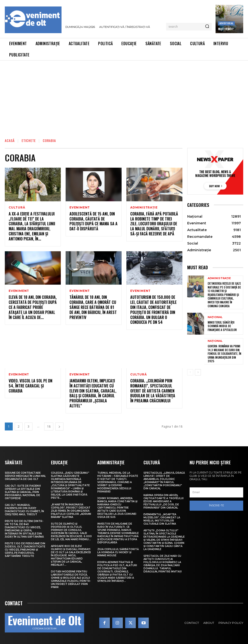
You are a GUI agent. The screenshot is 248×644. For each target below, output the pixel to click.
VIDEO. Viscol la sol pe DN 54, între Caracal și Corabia (31, 386)
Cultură (17, 208)
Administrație (144, 208)
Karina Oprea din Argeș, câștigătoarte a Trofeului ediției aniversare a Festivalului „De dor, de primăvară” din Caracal (164, 501)
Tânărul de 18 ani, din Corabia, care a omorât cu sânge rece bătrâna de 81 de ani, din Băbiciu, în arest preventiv (93, 307)
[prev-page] (190, 372)
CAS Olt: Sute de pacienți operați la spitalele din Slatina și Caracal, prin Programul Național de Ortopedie (23, 492)
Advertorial (226, 23)
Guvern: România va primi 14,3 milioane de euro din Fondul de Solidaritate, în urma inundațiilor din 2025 (224, 353)
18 (49, 426)
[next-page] (59, 426)
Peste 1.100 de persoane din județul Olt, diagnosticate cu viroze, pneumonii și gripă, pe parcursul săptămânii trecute (25, 550)
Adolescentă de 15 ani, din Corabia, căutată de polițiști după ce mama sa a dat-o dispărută (93, 221)
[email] (216, 492)
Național (215, 317)
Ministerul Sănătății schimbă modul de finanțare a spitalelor (222, 326)
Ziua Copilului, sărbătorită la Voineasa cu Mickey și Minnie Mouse (118, 552)
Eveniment (80, 208)
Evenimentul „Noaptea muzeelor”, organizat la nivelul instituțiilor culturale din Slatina (162, 519)
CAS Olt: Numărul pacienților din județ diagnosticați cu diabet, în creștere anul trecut (24, 510)
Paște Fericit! (226, 29)
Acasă (10, 140)
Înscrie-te (217, 505)
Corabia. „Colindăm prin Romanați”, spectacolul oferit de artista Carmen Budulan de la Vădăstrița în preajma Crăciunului (153, 391)
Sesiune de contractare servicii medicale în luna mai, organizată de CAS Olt (25, 476)
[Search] (207, 27)
